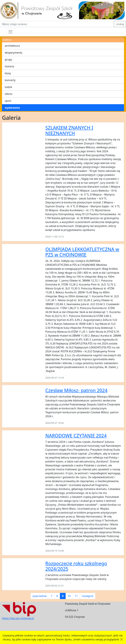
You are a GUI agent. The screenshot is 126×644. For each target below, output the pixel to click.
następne (88, 596)
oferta (9, 94)
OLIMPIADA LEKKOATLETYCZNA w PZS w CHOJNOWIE (82, 252)
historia (9, 66)
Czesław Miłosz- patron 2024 (76, 390)
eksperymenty (14, 53)
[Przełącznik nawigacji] (10, 32)
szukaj (120, 24)
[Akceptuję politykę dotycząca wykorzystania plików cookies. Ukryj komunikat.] (121, 639)
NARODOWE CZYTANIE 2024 (76, 436)
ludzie (8, 87)
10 (69, 596)
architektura (12, 46)
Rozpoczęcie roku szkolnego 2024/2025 (76, 566)
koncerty (10, 80)
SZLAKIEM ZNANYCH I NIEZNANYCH (69, 130)
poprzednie (40, 596)
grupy (8, 59)
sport (8, 101)
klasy (8, 73)
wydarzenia (12, 108)
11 (76, 596)
